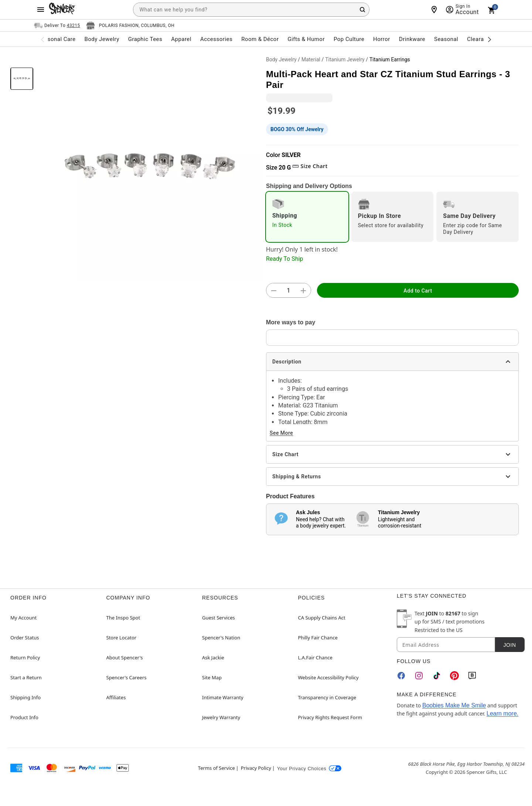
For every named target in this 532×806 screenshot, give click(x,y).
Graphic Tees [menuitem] (145, 39)
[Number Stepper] (289, 291)
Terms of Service (216, 768)
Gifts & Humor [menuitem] (306, 39)
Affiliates (116, 697)
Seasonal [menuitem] (446, 39)
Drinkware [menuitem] (412, 39)
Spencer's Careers (127, 677)
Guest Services (219, 618)
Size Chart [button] (310, 166)
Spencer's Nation (221, 638)
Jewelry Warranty (221, 717)
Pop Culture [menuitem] (349, 39)
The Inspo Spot (123, 618)
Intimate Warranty (223, 697)
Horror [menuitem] (382, 39)
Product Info (24, 717)
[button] (150, 166)
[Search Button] (362, 10)
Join (509, 645)
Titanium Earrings (390, 59)
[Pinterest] (454, 676)
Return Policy (25, 658)
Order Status (25, 638)
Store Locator (122, 638)
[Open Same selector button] (57, 25)
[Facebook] (401, 676)
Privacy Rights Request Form (330, 717)
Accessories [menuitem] (216, 39)
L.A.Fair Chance (315, 658)
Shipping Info (25, 697)
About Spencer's (125, 658)
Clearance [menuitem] (480, 39)
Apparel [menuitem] (181, 39)
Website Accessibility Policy (328, 677)
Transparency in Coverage (327, 697)
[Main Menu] (41, 10)
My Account (23, 618)
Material (311, 59)
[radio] (307, 217)
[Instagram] (419, 676)
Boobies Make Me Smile (454, 705)
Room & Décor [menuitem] (260, 39)
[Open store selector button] (130, 25)
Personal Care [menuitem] (57, 39)
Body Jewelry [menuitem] (102, 39)
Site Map (212, 677)
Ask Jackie (213, 658)
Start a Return (26, 677)
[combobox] (251, 10)
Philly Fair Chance (318, 638)
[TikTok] (437, 676)
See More (281, 433)
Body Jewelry (281, 59)
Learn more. (502, 713)
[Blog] (472, 676)
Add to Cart (418, 291)
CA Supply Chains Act (322, 618)
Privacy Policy (256, 768)
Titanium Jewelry (345, 59)
